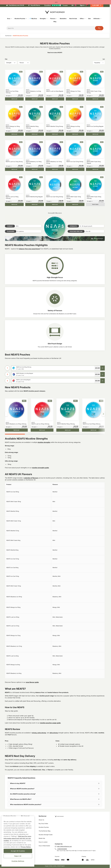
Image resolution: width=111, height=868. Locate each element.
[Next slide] (103, 414)
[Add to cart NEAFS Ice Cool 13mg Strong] (55, 204)
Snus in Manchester (44, 846)
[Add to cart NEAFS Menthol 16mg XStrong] (35, 134)
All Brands (97, 19)
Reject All (18, 856)
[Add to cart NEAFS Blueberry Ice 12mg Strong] (55, 169)
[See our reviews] (56, 5)
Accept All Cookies (18, 851)
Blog (55, 22)
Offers (82, 19)
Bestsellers (63, 19)
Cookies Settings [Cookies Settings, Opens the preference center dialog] (18, 861)
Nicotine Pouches (20, 19)
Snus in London (43, 842)
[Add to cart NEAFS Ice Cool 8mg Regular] (95, 134)
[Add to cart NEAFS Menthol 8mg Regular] (35, 204)
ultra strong (54, 733)
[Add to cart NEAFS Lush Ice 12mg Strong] (14, 169)
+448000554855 (62, 849)
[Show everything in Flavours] (57, 19)
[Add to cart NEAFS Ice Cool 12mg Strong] (75, 169)
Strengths (43, 19)
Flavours (53, 19)
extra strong (42, 733)
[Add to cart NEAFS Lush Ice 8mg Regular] (55, 99)
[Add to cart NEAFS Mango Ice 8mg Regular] (75, 134)
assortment (36, 249)
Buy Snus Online (43, 824)
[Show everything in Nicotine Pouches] (26, 19)
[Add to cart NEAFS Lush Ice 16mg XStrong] (14, 204)
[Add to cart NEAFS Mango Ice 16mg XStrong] (14, 134)
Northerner (43, 816)
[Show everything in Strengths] (47, 19)
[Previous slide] (6, 414)
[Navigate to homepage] (81, 816)
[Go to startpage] (55, 12)
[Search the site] (99, 28)
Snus (9, 19)
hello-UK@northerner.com (64, 846)
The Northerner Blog (45, 831)
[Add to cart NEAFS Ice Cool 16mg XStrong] (14, 99)
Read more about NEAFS (55, 52)
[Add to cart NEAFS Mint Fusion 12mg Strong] (95, 99)
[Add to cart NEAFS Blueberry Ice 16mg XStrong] (35, 169)
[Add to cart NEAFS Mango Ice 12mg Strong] (75, 99)
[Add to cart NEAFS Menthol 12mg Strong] (55, 134)
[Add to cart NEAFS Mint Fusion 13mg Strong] (75, 204)
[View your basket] (97, 5)
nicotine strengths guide (40, 468)
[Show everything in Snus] (11, 19)
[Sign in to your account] (83, 5)
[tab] (15, 434)
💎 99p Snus (33, 19)
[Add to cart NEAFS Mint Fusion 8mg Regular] (95, 169)
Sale (89, 19)
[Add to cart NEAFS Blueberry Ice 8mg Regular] (35, 99)
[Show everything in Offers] (85, 19)
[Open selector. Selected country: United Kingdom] (74, 5)
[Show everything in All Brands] (101, 19)
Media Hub (42, 838)
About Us (41, 820)
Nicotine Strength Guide (46, 835)
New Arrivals (73, 19)
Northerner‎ (8, 36)
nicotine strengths (44, 442)
